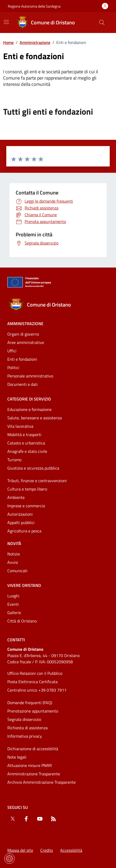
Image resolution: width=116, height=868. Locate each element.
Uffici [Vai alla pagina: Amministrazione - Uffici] (12, 351)
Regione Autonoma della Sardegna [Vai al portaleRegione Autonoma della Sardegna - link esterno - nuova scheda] (34, 6)
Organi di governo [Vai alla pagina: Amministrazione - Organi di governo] (23, 334)
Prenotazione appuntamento (33, 711)
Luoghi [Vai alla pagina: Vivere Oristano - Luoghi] (13, 596)
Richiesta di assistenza (27, 728)
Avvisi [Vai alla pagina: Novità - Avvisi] (13, 562)
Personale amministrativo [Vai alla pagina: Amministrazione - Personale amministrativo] (30, 376)
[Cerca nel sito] (102, 23)
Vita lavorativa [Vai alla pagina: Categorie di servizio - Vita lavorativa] (20, 426)
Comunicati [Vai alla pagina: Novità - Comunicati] (17, 571)
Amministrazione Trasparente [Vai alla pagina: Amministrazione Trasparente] (34, 774)
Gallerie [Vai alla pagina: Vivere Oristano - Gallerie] (14, 613)
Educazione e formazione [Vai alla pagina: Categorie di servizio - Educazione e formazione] (29, 409)
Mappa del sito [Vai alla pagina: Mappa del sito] (20, 850)
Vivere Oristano (24, 585)
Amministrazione (35, 42)
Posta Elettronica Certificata (32, 682)
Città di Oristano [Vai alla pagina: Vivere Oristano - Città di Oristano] (22, 621)
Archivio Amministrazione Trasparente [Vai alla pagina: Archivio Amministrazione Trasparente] (42, 782)
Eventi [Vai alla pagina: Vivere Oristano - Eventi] (13, 604)
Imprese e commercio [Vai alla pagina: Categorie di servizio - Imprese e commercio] (26, 506)
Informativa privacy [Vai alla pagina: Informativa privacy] (25, 736)
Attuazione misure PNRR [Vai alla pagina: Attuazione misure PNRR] (30, 765)
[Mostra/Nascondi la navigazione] (6, 22)
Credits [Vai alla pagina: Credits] (47, 850)
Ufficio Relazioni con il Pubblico (35, 673)
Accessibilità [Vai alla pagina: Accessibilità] (71, 850)
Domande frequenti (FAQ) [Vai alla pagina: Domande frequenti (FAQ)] (30, 703)
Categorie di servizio (29, 399)
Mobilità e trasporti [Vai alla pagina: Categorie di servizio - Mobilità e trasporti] (24, 435)
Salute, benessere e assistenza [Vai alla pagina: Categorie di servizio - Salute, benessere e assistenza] (35, 418)
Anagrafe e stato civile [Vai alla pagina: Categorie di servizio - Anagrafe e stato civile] (27, 451)
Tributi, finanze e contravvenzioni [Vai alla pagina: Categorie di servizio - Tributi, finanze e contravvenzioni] (37, 481)
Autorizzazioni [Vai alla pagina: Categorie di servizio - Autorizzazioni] (20, 514)
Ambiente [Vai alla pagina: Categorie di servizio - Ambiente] (16, 497)
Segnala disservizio (24, 719)
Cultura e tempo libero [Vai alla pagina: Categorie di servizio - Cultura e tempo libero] (27, 489)
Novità (14, 543)
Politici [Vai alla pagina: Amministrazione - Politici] (13, 368)
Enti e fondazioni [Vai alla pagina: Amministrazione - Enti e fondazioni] (22, 359)
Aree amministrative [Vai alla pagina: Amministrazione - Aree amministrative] (26, 342)
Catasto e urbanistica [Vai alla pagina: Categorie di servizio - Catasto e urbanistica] (26, 443)
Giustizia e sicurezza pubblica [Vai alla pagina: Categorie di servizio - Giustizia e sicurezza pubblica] (33, 468)
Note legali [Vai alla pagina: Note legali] (17, 757)
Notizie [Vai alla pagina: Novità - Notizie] (14, 554)
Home (8, 42)
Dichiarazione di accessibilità (33, 749)
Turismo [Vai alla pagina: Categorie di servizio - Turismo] (14, 460)
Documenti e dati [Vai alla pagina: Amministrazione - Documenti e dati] (23, 384)
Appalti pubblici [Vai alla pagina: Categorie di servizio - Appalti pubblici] (21, 522)
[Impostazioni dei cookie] (9, 859)
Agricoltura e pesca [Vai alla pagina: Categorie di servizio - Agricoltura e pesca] (24, 531)
